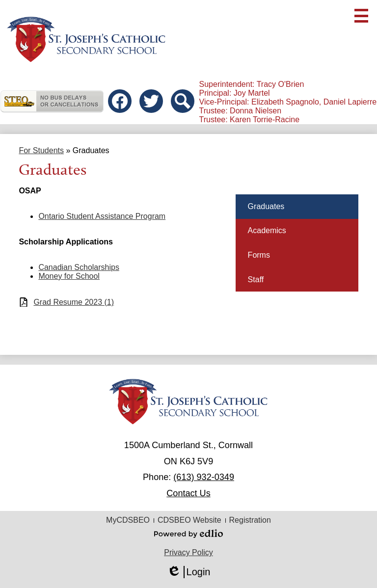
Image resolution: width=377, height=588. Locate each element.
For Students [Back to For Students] (41, 150)
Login (189, 572)
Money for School (69, 276)
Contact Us (188, 493)
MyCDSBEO (128, 520)
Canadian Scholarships (79, 267)
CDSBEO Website (189, 520)
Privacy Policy (188, 552)
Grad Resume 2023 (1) (74, 302)
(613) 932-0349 (204, 477)
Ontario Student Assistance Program (102, 216)
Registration (250, 520)
